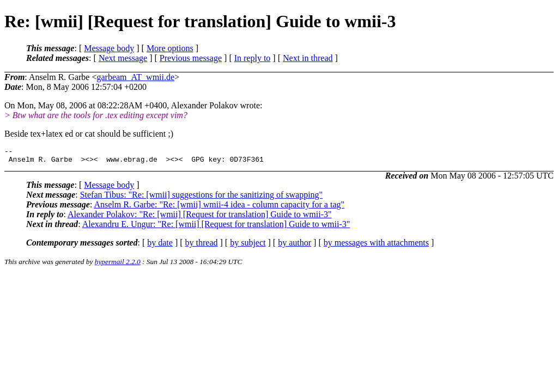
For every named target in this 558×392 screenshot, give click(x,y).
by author (295, 246)
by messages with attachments (376, 246)
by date (160, 246)
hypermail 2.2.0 (118, 265)
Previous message (191, 58)
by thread (202, 246)
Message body (109, 48)
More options (170, 48)
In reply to (253, 58)
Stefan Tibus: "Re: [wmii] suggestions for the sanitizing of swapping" (201, 198)
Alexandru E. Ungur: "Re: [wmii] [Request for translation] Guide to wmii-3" (216, 227)
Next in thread (308, 58)
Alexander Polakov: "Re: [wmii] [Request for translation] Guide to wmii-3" (200, 218)
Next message (123, 58)
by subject (248, 246)
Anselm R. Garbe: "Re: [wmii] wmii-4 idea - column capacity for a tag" (219, 208)
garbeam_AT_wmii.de (135, 77)
